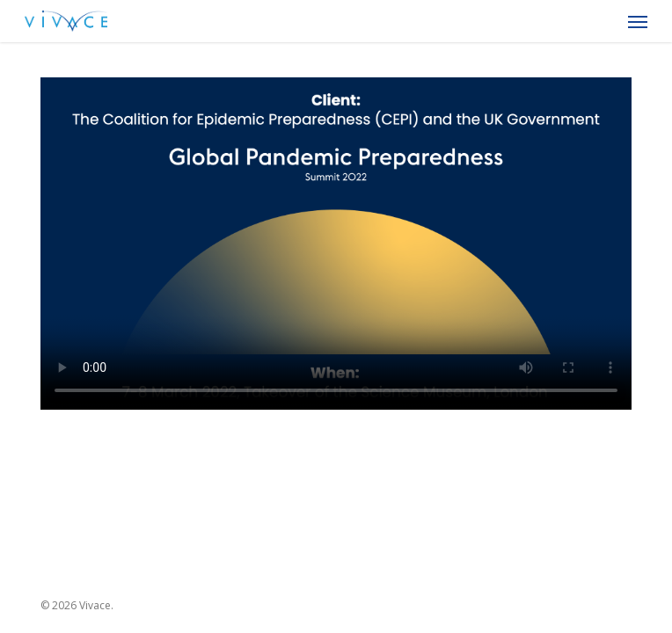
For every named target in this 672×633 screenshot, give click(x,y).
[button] (638, 21)
